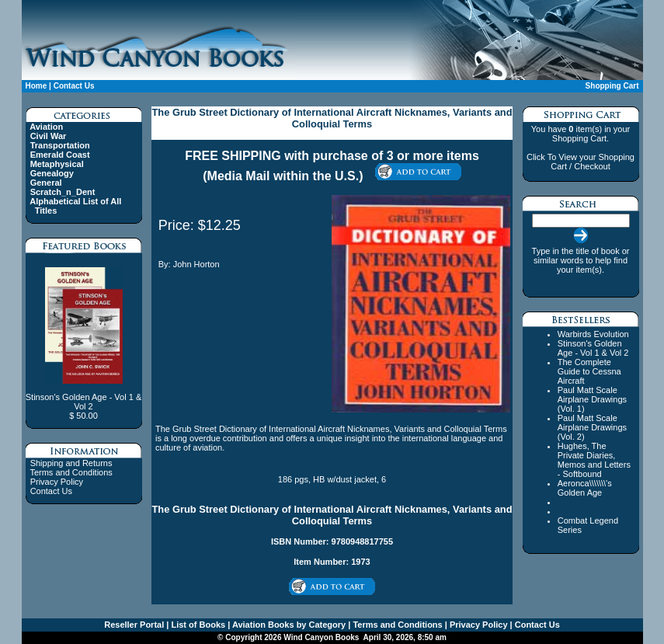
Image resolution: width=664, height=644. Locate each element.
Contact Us (74, 86)
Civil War (49, 136)
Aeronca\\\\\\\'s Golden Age (585, 488)
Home (37, 86)
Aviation (46, 127)
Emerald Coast (60, 155)
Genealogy (52, 173)
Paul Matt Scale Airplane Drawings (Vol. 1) (592, 399)
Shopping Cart (612, 86)
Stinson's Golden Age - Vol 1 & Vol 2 (593, 348)
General (46, 183)
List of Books (197, 625)
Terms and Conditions (71, 472)
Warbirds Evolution (593, 334)
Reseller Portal (134, 625)
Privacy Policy (57, 482)
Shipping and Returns (71, 463)
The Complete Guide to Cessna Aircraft (589, 371)
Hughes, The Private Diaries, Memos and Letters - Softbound (594, 460)
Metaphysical (57, 164)
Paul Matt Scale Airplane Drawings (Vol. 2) (592, 427)
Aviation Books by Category (288, 625)
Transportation (60, 145)
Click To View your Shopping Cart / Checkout (581, 162)
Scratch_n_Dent (63, 192)
